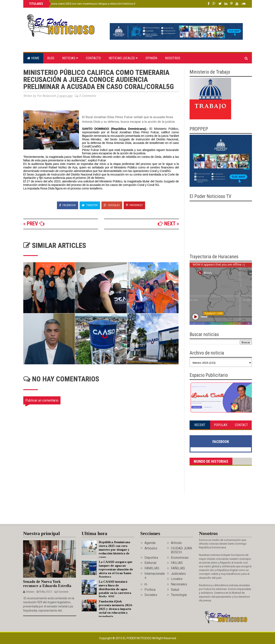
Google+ (112, 205)
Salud (175, 590)
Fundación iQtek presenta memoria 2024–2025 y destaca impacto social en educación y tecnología (116, 609)
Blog (51, 58)
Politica (150, 590)
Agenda (150, 543)
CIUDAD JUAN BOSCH (181, 550)
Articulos (151, 548)
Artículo (176, 543)
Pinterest (134, 205)
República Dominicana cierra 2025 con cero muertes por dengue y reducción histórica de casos (87, 4)
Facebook (68, 205)
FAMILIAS (152, 568)
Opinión (151, 58)
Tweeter (90, 205)
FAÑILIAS (178, 568)
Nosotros (173, 58)
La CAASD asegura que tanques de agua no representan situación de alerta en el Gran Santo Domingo (116, 569)
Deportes (151, 558)
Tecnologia (179, 595)
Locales (177, 579)
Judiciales (178, 574)
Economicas (180, 558)
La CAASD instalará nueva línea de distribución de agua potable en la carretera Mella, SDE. (115, 589)
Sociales (151, 595)
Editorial (150, 563)
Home (33, 58)
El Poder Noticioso (137, 638)
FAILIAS (177, 563)
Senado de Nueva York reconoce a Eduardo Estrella (47, 584)
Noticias (70, 58)
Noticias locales (123, 58)
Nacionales (179, 584)
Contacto (93, 58)
